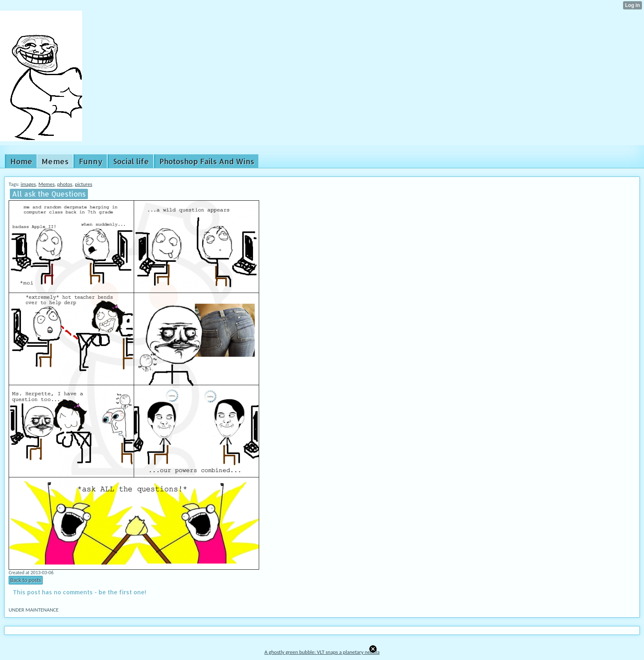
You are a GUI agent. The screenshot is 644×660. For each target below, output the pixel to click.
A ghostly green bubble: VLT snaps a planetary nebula (322, 652)
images (28, 184)
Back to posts (26, 580)
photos (65, 184)
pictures (83, 184)
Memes (47, 184)
